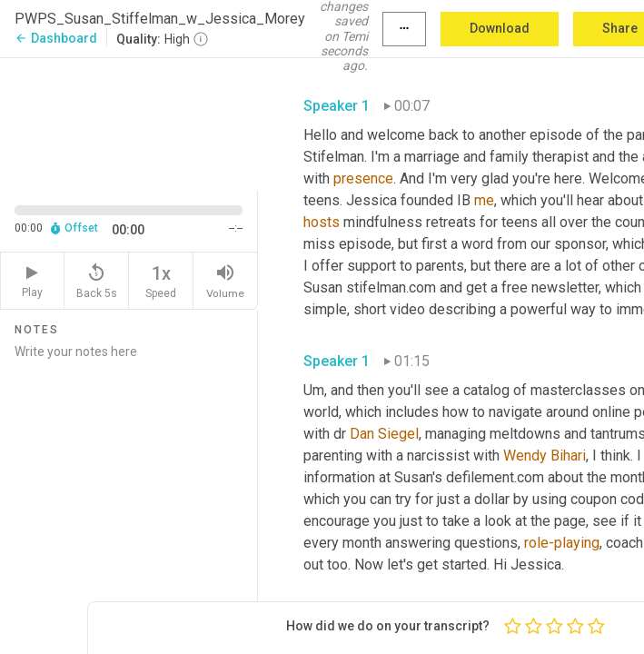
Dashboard (56, 38)
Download (500, 28)
